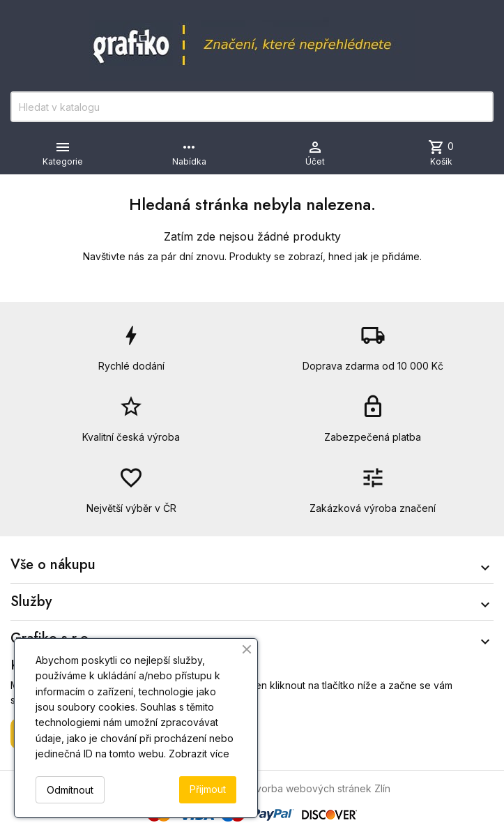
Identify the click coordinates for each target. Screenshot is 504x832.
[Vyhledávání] (252, 107)
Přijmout (208, 789)
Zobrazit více (199, 754)
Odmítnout (70, 790)
